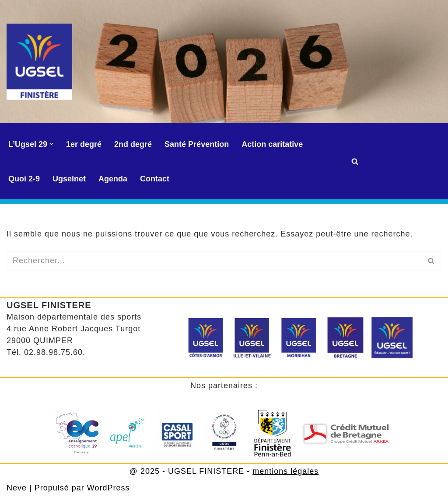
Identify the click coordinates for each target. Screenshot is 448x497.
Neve (17, 488)
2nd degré (133, 144)
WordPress (108, 488)
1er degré (84, 144)
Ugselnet (69, 179)
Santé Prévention (197, 144)
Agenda (113, 179)
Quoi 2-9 (24, 179)
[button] (51, 144)
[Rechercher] (355, 161)
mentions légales (285, 471)
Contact (155, 179)
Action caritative (272, 144)
